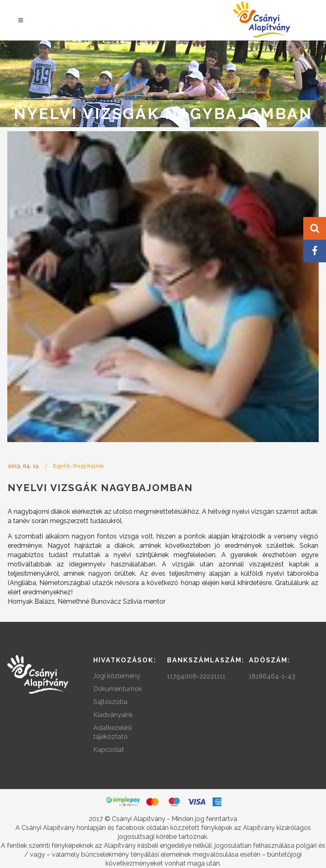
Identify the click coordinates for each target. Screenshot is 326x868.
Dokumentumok (118, 689)
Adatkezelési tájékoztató (113, 732)
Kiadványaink (113, 715)
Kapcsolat (109, 750)
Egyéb (61, 466)
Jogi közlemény (117, 676)
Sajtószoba (110, 702)
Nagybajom (88, 466)
